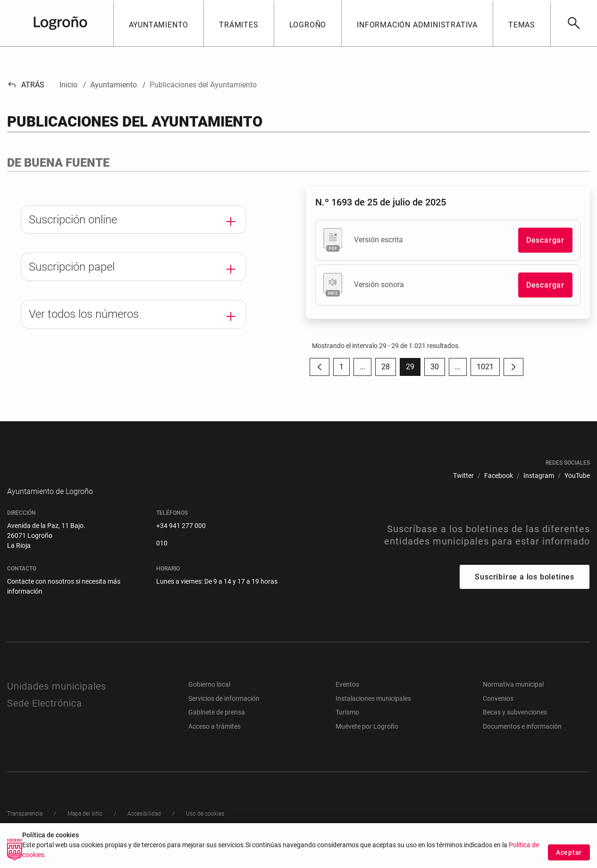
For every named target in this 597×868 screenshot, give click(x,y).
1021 (488, 369)
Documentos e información (522, 740)
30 (438, 369)
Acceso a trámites (214, 740)
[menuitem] (463, 476)
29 (413, 369)
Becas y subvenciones (515, 726)
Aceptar (569, 856)
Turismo (347, 726)
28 (389, 369)
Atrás (26, 85)
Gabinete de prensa (217, 726)
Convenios (498, 713)
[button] (159, 23)
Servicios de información (224, 713)
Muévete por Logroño (367, 740)
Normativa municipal (513, 698)
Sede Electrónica (45, 717)
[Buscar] (574, 23)
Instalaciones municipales (373, 713)
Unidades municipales (57, 700)
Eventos (347, 698)
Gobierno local (209, 698)
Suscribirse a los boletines (525, 591)
